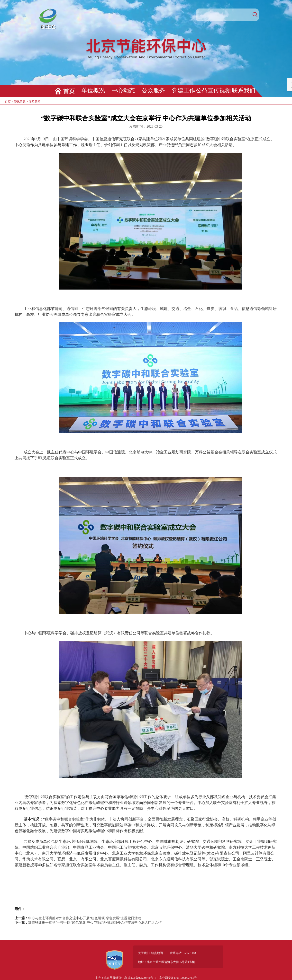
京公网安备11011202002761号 (178, 978)
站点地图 (157, 953)
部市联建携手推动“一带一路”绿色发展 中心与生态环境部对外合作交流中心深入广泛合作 (95, 923)
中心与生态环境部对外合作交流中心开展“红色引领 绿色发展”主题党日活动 (85, 918)
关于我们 (144, 953)
